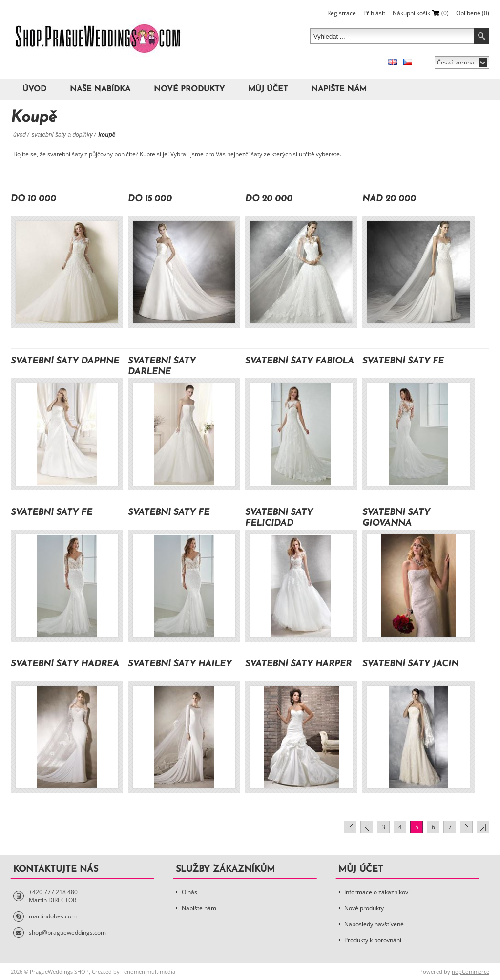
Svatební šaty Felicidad (279, 518)
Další (466, 827)
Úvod (34, 89)
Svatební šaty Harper (298, 664)
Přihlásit (374, 13)
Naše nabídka (100, 89)
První (350, 827)
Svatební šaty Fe (403, 361)
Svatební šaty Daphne (65, 361)
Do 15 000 (150, 199)
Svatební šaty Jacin (410, 664)
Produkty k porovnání (373, 940)
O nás (189, 892)
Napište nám (339, 89)
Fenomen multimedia (148, 971)
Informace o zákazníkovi (377, 892)
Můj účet (268, 89)
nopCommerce (470, 971)
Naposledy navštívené (374, 924)
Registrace (342, 13)
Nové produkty (189, 89)
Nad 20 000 (389, 199)
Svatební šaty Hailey (180, 664)
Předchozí (367, 827)
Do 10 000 (33, 199)
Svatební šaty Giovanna (396, 518)
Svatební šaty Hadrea (65, 664)
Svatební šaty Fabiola (300, 361)
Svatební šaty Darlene (162, 367)
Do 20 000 (269, 199)
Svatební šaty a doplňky (62, 135)
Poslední (483, 827)
